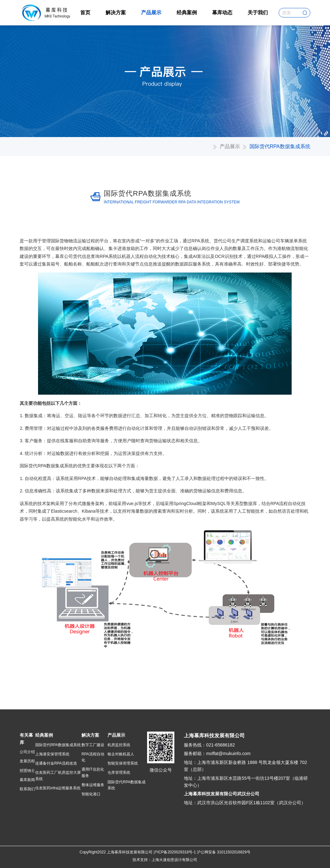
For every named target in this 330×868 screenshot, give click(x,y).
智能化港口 (91, 794)
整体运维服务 (93, 785)
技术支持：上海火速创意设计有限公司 (165, 860)
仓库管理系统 (119, 773)
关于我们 (258, 13)
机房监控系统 (119, 745)
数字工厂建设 (93, 745)
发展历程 (27, 761)
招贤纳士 (27, 771)
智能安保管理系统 (123, 763)
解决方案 (116, 13)
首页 (85, 13)
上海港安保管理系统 (52, 754)
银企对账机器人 (121, 754)
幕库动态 (222, 13)
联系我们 (27, 789)
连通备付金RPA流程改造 (56, 763)
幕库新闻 (27, 780)
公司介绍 (27, 752)
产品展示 (151, 13)
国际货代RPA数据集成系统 (58, 745)
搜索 (305, 13)
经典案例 (187, 13)
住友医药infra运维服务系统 (58, 788)
